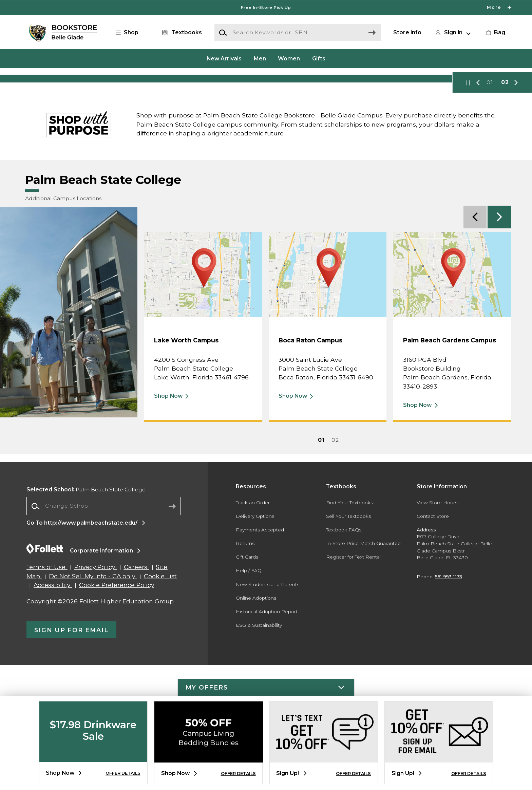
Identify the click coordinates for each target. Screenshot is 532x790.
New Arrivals (224, 58)
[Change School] (104, 631)
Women (289, 58)
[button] (131, 33)
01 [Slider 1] (490, 208)
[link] (495, 33)
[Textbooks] (181, 33)
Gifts (319, 58)
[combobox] (104, 631)
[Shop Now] (266, 141)
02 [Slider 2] (505, 208)
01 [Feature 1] (321, 565)
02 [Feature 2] (335, 565)
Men (260, 58)
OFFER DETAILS (123, 773)
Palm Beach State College (86, 614)
